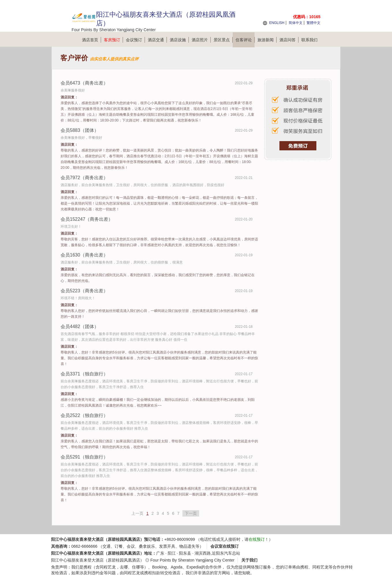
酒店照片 (201, 40)
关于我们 (249, 560)
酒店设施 (179, 40)
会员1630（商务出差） (84, 255)
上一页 (137, 513)
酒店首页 (92, 40)
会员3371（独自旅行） (84, 374)
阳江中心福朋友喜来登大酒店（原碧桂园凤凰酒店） (98, 560)
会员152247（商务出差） (87, 219)
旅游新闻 (267, 40)
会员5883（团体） (80, 130)
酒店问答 (289, 40)
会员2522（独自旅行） (84, 415)
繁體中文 (313, 23)
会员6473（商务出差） (84, 83)
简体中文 (296, 23)
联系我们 (309, 40)
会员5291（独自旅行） (84, 457)
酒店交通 (157, 40)
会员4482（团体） (80, 327)
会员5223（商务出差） (84, 291)
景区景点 (223, 40)
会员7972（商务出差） (84, 178)
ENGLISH (277, 23)
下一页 (191, 513)
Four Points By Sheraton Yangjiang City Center (192, 560)
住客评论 (245, 40)
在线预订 (257, 539)
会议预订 (135, 40)
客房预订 (113, 40)
